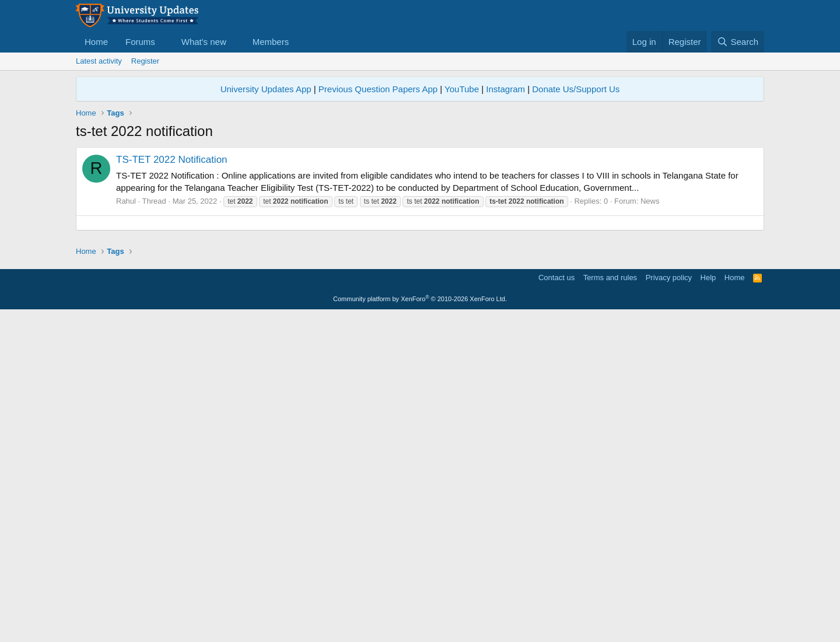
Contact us (556, 441)
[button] (164, 42)
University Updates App (266, 89)
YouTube (462, 89)
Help (708, 441)
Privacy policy (669, 441)
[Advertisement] (420, 316)
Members (271, 42)
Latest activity (99, 61)
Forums (140, 42)
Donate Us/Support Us (576, 89)
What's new (204, 42)
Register (145, 61)
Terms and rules (610, 441)
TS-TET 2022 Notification (172, 160)
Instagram (505, 89)
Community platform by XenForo (420, 462)
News (650, 201)
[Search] (738, 42)
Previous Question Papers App (378, 89)
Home (96, 42)
